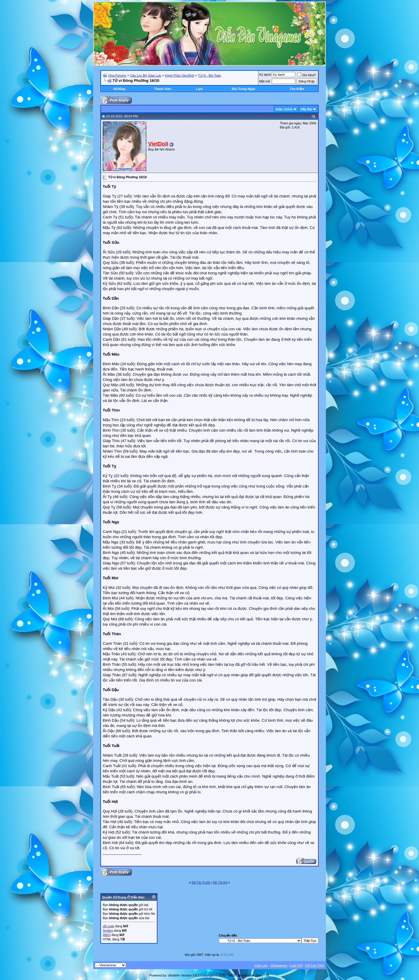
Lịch (199, 89)
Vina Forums (117, 75)
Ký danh (265, 75)
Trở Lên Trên (315, 965)
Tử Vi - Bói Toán (210, 75)
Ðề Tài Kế (220, 882)
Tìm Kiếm (297, 89)
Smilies (108, 930)
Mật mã (265, 81)
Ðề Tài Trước (201, 882)
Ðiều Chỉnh (284, 109)
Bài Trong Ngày (244, 89)
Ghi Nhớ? (307, 75)
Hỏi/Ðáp (119, 89)
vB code (109, 926)
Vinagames (279, 965)
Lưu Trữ (296, 965)
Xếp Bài (306, 109)
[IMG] (107, 935)
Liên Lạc (261, 965)
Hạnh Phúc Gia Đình (180, 75)
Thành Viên (163, 89)
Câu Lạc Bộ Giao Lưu (146, 75)
